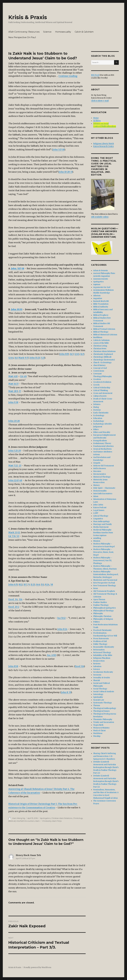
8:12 (21, 584)
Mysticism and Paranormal (105, 580)
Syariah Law (99, 700)
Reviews (97, 664)
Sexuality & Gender (102, 678)
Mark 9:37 (23, 358)
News (96, 588)
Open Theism (99, 600)
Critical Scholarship (102, 388)
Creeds (96, 385)
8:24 (47, 584)
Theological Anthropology (105, 708)
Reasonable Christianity (104, 647)
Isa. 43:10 (52, 655)
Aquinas (97, 284)
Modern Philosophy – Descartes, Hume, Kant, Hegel (103, 552)
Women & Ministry (101, 728)
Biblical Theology (101, 332)
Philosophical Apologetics (104, 608)
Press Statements (101, 639)
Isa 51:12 (61, 618)
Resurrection (99, 661)
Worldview (98, 733)
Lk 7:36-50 (14, 536)
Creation (97, 379)
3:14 (21, 599)
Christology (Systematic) (104, 360)
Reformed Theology (102, 653)
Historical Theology (102, 477)
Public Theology (100, 644)
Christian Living (100, 346)
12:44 (11, 358)
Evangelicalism (100, 441)
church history (99, 365)
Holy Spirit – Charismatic (104, 488)
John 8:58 (13, 666)
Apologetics (45, 818)
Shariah (97, 680)
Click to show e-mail (100, 101)
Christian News (100, 349)
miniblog (97, 538)
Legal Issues (99, 510)
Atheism (97, 296)
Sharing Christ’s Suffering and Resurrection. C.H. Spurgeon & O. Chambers (105, 756)
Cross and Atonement (103, 393)
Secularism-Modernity (103, 672)
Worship (97, 736)
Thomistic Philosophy (103, 719)
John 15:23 (35, 358)
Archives (97, 121)
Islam (37, 821)
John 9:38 (13, 402)
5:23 (43, 358)
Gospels (97, 463)
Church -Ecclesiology (102, 363)
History (96, 485)
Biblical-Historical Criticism (105, 335)
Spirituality (98, 697)
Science (47, 32)
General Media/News (102, 449)
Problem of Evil (100, 641)
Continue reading (68, 76)
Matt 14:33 (13, 384)
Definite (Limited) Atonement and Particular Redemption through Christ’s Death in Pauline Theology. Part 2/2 (106, 767)
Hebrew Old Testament (104, 466)
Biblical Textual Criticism (104, 329)
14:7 (72, 354)
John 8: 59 (66, 692)
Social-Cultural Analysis (104, 692)
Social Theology (100, 689)
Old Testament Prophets (104, 591)
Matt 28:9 (13, 391)
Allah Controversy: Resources (24, 32)
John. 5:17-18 (18, 268)
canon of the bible (101, 343)
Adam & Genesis (100, 271)
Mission (97, 541)
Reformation (99, 650)
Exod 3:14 (79, 666)
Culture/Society (100, 396)
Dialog (96, 407)
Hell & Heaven (99, 468)
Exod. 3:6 (13, 599)
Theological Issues (101, 711)
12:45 (77, 354)
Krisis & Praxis (28, 17)
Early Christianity (101, 413)
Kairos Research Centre (104, 146)
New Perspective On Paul (22, 37)
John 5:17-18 (59, 150)
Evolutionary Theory (102, 443)
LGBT (96, 513)
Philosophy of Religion (103, 619)
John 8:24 (62, 629)
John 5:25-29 (15, 451)
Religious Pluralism (102, 658)
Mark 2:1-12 (14, 532)
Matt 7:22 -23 (15, 466)
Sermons (97, 675)
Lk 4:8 (23, 376)
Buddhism (98, 337)
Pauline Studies (100, 602)
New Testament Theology (105, 586)
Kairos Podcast (100, 508)
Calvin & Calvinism (84, 32)
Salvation (97, 666)
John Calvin (98, 505)
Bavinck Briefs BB (101, 301)
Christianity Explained (103, 354)
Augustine (98, 298)
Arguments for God (102, 287)
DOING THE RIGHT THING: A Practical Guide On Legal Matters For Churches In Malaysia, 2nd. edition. (104, 166)
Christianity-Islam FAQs (52, 821)
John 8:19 (64, 354)
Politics (96, 622)
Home (96, 118)
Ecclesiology (99, 416)
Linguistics (98, 519)
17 (20, 391)
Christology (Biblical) (102, 357)
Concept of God (100, 368)
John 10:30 (17, 309)
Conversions (99, 371)
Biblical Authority (101, 307)
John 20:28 (14, 421)
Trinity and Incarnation (104, 722)
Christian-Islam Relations (62, 818)
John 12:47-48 (15, 480)
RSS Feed (95, 75)
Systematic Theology (103, 703)
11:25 (33, 584)
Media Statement (101, 527)
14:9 (82, 354)
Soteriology (98, 694)
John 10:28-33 (66, 172)
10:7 (25, 584)
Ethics (96, 429)
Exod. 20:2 (14, 607)
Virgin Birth (98, 725)
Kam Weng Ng (19, 818)
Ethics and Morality (102, 432)
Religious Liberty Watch (104, 144)
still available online (100, 217)
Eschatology (99, 421)
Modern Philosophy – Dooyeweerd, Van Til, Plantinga (103, 561)
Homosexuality (63, 32)
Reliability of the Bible (103, 655)
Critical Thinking (101, 390)
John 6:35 (13, 584)
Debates (97, 404)
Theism (97, 705)
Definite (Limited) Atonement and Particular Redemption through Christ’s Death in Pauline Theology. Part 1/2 (106, 781)
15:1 (42, 584)
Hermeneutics (100, 474)
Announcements (101, 279)
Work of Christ (99, 731)
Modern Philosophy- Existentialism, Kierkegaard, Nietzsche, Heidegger (106, 574)
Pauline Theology (101, 605)
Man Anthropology (101, 521)
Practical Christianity (102, 630)
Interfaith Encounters (25, 821)
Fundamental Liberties (103, 446)
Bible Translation (101, 304)
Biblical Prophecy (101, 315)
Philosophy (98, 613)
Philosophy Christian (102, 616)
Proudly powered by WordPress (37, 967)
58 (52, 584)
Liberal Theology (101, 516)
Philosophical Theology (103, 611)
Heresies (97, 471)
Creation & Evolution (102, 382)
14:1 (16, 358)
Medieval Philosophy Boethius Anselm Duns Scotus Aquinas (103, 533)
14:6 (38, 584)
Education (98, 418)
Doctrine (97, 410)
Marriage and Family (103, 524)
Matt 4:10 (13, 376)
